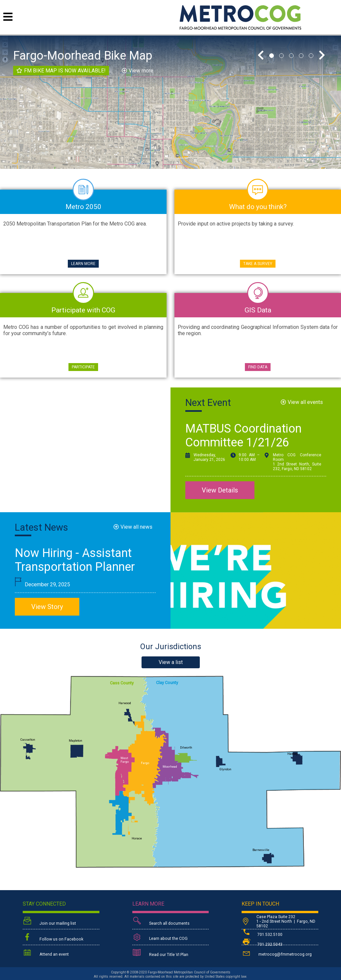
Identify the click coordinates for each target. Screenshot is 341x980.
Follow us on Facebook (53, 938)
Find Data (258, 367)
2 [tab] (281, 56)
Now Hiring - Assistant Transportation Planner (75, 560)
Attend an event (46, 953)
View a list (171, 662)
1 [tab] (272, 56)
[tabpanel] (170, 102)
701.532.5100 (262, 935)
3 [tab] (291, 56)
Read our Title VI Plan (160, 953)
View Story (47, 607)
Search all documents (161, 922)
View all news (136, 527)
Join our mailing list (49, 922)
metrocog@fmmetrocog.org (277, 953)
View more (141, 71)
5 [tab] (311, 56)
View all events (305, 402)
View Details (220, 490)
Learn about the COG (160, 937)
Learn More (83, 264)
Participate (83, 367)
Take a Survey (258, 264)
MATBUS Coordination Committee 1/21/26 (243, 436)
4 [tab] (301, 56)
